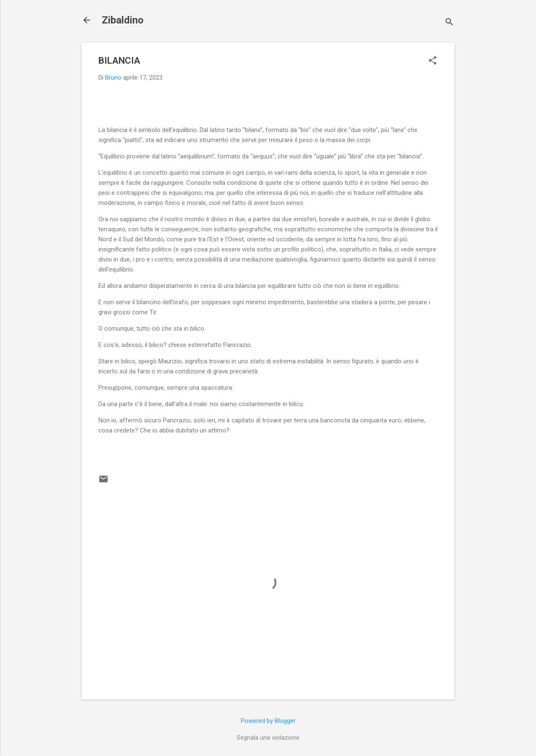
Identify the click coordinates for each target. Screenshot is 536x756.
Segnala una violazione (268, 738)
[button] (433, 61)
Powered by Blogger (268, 721)
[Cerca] (449, 23)
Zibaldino (123, 20)
